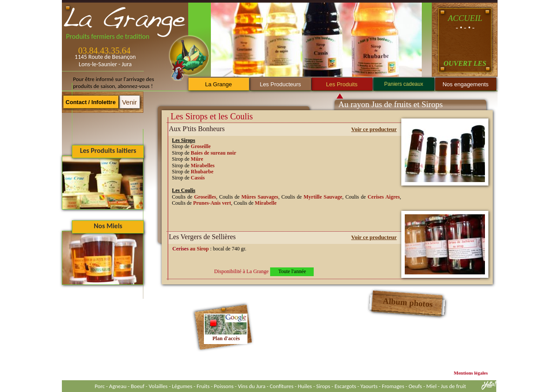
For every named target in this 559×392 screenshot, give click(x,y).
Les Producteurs (280, 84)
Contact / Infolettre (91, 102)
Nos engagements (466, 84)
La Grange (219, 84)
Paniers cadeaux (404, 84)
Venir (129, 102)
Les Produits (342, 84)
